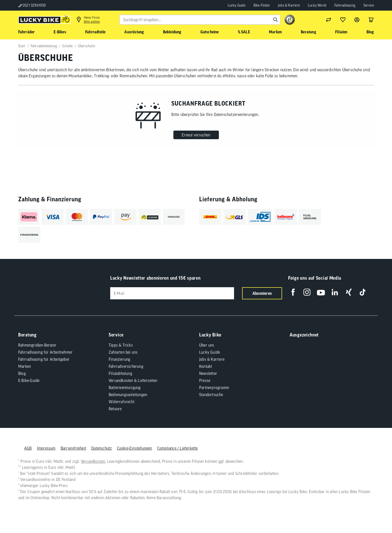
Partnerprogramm (214, 387)
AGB (28, 448)
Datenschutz (101, 448)
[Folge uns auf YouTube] (321, 292)
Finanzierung (119, 359)
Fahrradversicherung (126, 366)
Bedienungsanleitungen (128, 395)
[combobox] (200, 20)
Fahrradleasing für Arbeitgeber (44, 359)
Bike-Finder (262, 5)
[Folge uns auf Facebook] (293, 292)
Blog (22, 373)
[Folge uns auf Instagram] (307, 292)
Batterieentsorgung (125, 387)
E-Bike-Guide (29, 380)
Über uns (207, 345)
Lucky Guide (237, 5)
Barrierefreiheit (73, 448)
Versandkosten (93, 461)
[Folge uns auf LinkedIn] (335, 292)
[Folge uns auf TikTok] (363, 292)
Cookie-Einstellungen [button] (134, 448)
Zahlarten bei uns (123, 352)
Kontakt (206, 366)
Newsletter (208, 373)
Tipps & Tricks (121, 345)
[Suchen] (275, 20)
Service (369, 5)
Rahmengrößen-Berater (37, 345)
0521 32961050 (32, 5)
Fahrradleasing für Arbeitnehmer (45, 352)
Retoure (115, 409)
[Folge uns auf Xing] (349, 292)
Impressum (46, 448)
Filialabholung (120, 373)
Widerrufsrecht (122, 402)
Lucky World (317, 5)
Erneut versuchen (196, 135)
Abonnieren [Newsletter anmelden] (262, 293)
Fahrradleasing (345, 5)
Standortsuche (211, 395)
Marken (25, 366)
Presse (205, 380)
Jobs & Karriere (289, 5)
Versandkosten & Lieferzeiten (133, 380)
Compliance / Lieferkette (177, 448)
